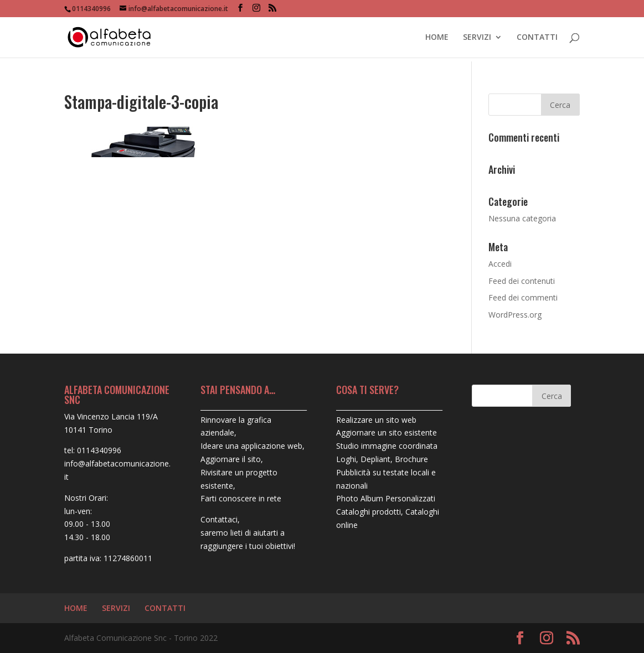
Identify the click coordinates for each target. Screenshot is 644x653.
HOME (437, 38)
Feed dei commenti (523, 297)
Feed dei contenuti (522, 281)
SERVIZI (477, 38)
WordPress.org (515, 315)
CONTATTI (537, 38)
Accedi (500, 264)
